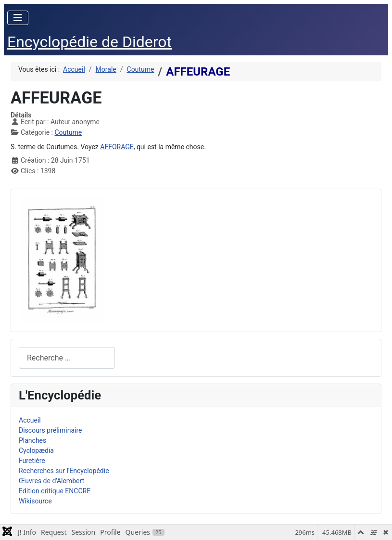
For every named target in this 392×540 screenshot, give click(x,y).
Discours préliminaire (50, 430)
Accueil (30, 420)
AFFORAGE (117, 147)
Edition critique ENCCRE (55, 491)
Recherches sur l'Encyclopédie (64, 471)
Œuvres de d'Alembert (51, 481)
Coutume (68, 132)
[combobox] (67, 358)
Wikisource (35, 501)
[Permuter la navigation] (18, 18)
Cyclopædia (36, 450)
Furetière (32, 461)
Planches (32, 440)
